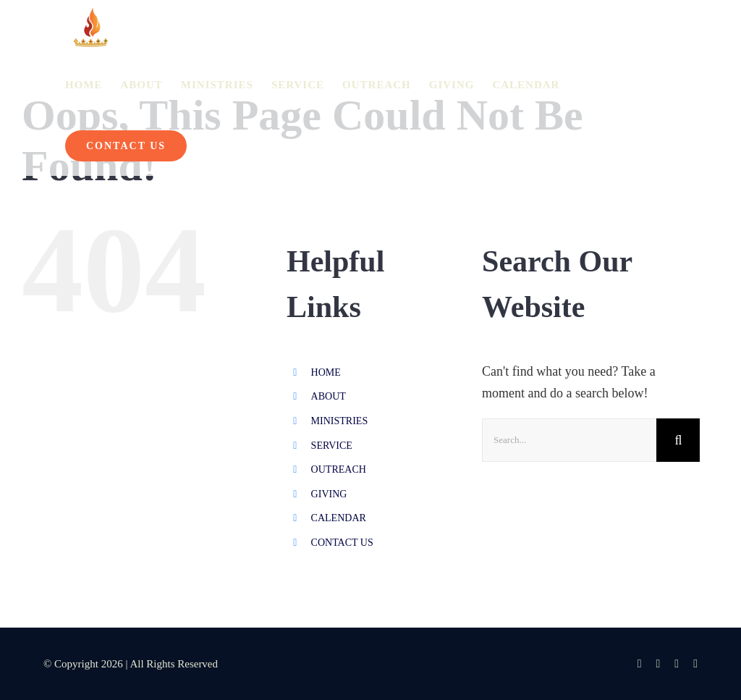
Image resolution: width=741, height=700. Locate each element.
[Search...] (569, 440)
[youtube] (677, 664)
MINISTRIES (340, 421)
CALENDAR (339, 518)
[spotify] (695, 664)
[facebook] (640, 664)
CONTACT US (342, 543)
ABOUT (329, 396)
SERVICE (332, 446)
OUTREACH (339, 469)
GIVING (329, 494)
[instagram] (658, 664)
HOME (326, 372)
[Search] (678, 440)
